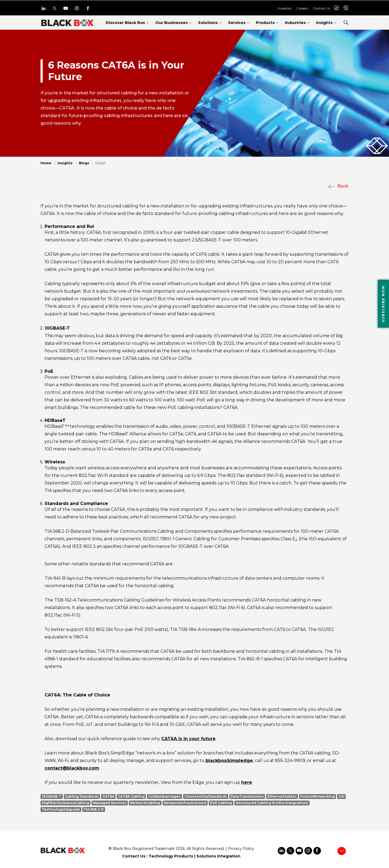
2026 (180, 849)
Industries (295, 23)
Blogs (84, 163)
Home (46, 163)
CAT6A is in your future (188, 739)
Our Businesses (172, 23)
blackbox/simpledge (229, 761)
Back (338, 186)
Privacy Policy (241, 849)
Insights (324, 23)
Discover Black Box (125, 23)
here (247, 782)
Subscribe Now (383, 304)
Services (237, 23)
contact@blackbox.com (72, 768)
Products (265, 23)
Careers (302, 8)
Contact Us (321, 8)
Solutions (208, 23)
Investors (285, 8)
